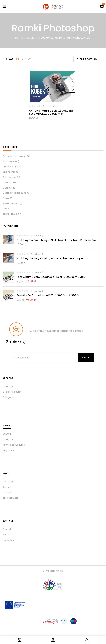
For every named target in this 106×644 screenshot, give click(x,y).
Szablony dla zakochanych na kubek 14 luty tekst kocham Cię (56, 240)
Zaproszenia (10, 214)
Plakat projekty (11, 203)
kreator (7, 188)
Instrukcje (8, 439)
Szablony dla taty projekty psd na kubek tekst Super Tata (54, 258)
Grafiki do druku (11, 167)
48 (24, 59)
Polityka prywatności (14, 445)
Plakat (6, 198)
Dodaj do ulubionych (72, 90)
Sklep (30, 38)
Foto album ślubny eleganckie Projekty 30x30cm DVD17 (51, 277)
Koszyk (6, 487)
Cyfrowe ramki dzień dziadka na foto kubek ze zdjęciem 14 (51, 112)
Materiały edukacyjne (15, 193)
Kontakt (7, 434)
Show (9, 59)
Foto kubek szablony (14, 156)
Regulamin (9, 450)
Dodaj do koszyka (72, 83)
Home (19, 38)
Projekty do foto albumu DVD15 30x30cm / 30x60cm (49, 295)
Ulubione (8, 492)
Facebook (8, 540)
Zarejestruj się (10, 498)
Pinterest (7, 535)
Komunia (8, 182)
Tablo (6, 209)
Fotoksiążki (9, 161)
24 (18, 59)
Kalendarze (9, 172)
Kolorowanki (9, 177)
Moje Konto (9, 482)
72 (29, 59)
